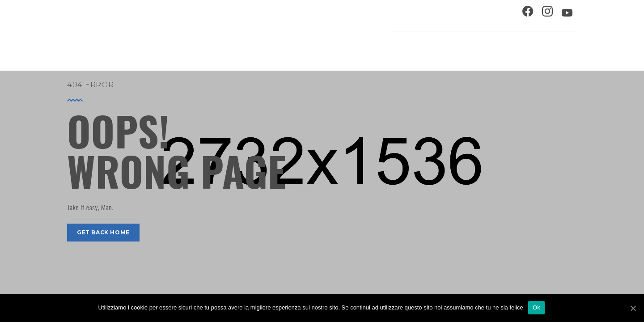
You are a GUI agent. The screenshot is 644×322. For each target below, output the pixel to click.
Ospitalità (414, 15)
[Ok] (633, 308)
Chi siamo (458, 15)
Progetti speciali (382, 47)
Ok (537, 308)
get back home (103, 232)
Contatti (498, 15)
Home (265, 47)
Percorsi (537, 47)
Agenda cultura (313, 47)
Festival (436, 47)
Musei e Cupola (485, 47)
